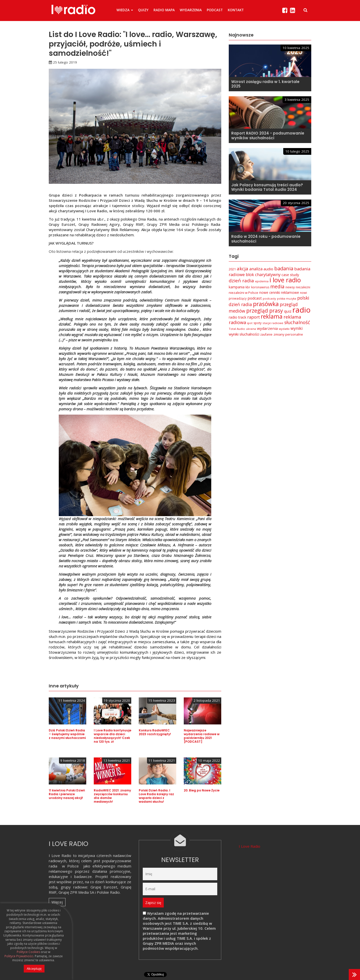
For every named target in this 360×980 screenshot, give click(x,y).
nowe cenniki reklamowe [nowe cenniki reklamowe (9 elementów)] (279, 292)
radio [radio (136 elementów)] (301, 310)
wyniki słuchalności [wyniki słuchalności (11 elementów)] (244, 334)
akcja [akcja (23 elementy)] (242, 269)
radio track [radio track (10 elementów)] (237, 317)
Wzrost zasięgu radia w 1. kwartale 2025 (265, 84)
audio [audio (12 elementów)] (268, 269)
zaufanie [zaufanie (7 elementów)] (266, 334)
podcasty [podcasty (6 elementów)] (269, 298)
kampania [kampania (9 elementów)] (237, 287)
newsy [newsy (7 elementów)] (290, 287)
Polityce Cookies (28, 952)
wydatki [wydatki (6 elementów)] (284, 329)
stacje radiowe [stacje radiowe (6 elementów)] (273, 323)
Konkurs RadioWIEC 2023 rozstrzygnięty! (155, 732)
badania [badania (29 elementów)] (284, 268)
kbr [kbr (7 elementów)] (248, 287)
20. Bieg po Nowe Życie (202, 790)
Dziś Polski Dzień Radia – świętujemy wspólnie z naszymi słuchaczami (67, 734)
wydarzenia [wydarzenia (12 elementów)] (267, 328)
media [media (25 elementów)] (277, 286)
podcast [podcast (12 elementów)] (255, 298)
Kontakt (236, 10)
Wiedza (125, 10)
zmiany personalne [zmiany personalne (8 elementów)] (288, 334)
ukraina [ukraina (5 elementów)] (251, 329)
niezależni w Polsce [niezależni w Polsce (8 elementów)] (243, 293)
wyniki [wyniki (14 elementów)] (296, 328)
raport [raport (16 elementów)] (253, 317)
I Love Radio (249, 846)
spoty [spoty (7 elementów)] (257, 323)
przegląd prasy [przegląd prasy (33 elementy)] (265, 311)
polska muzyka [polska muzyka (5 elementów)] (287, 299)
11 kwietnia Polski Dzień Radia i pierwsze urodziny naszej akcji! (67, 794)
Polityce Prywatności (19, 956)
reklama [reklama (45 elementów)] (272, 316)
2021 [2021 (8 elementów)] (232, 269)
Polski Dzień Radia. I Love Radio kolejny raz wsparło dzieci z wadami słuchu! (156, 796)
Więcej (57, 902)
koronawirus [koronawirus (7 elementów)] (260, 287)
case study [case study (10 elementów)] (290, 275)
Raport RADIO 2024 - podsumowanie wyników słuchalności (268, 136)
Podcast (215, 10)
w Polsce (70, 866)
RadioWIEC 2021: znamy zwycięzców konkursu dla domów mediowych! (112, 796)
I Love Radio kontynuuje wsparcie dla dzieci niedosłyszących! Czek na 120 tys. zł (112, 736)
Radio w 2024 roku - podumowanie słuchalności (266, 239)
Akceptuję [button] (34, 968)
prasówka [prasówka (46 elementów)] (266, 304)
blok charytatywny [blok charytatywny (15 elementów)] (263, 274)
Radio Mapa (164, 10)
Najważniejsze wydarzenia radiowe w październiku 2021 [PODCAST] (202, 736)
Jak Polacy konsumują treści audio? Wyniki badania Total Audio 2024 (267, 187)
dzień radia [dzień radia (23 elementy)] (241, 281)
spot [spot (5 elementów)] (250, 323)
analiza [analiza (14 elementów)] (256, 269)
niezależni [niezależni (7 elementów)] (303, 287)
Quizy (143, 10)
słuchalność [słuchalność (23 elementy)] (297, 322)
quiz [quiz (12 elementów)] (288, 311)
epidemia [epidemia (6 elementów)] (262, 281)
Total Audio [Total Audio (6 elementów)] (237, 329)
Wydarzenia (191, 10)
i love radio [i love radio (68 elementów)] (285, 280)
